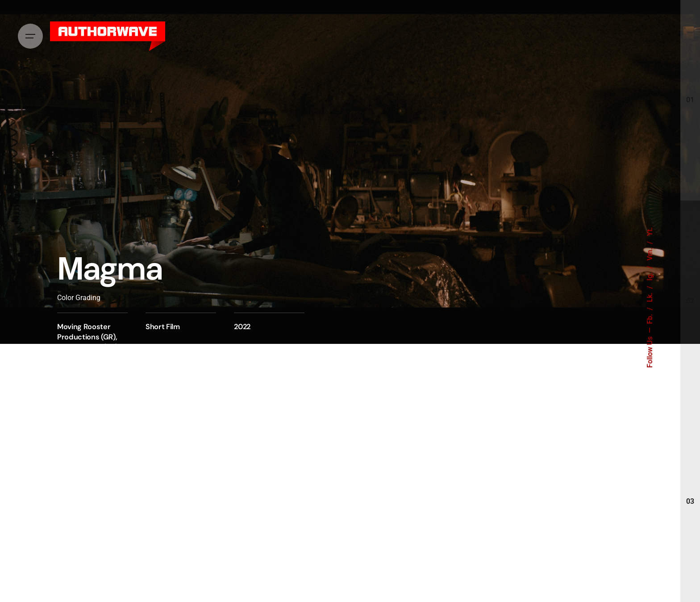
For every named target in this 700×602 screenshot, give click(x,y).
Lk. (650, 297)
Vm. (650, 253)
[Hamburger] (30, 36)
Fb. (650, 318)
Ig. (650, 276)
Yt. (650, 232)
